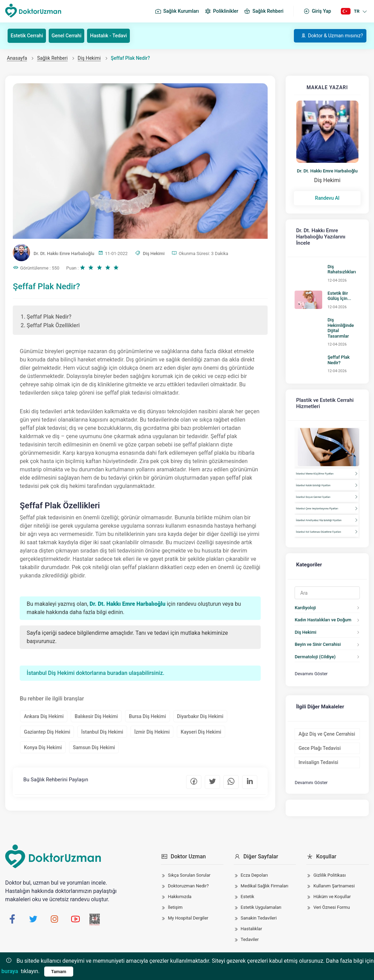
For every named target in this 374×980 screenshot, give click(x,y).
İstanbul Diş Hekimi (103, 732)
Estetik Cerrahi (30, 35)
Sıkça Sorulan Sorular (189, 870)
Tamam (59, 972)
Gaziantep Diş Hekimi (48, 732)
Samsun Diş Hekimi (95, 748)
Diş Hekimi (89, 58)
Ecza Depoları (254, 870)
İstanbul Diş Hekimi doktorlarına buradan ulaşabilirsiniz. (96, 673)
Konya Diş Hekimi (44, 748)
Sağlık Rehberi (264, 11)
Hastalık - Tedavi (121, 35)
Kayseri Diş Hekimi (202, 732)
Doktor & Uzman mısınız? (327, 35)
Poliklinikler (221, 11)
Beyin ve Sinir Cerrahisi (315, 616)
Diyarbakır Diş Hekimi (201, 717)
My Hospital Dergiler (188, 913)
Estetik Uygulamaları (261, 902)
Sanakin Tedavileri (259, 913)
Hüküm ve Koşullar (332, 891)
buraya (10, 971)
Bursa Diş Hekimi (148, 717)
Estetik (247, 891)
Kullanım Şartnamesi (334, 881)
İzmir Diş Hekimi (152, 732)
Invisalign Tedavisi (316, 731)
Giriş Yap (317, 11)
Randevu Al (327, 198)
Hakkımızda (180, 891)
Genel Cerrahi (74, 35)
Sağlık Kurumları (177, 11)
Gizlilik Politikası (329, 870)
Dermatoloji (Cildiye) (313, 628)
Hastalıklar (251, 924)
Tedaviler (250, 934)
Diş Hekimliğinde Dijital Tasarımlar (342, 312)
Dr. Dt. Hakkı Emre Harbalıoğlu (327, 171)
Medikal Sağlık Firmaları (265, 881)
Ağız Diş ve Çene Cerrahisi (325, 703)
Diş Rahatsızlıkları (343, 257)
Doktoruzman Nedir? (188, 881)
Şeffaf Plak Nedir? (343, 336)
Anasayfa (17, 58)
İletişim (175, 902)
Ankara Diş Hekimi (44, 717)
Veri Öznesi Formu (332, 902)
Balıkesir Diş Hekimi (97, 717)
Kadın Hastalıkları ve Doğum (321, 591)
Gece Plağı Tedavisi (317, 717)
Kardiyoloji (303, 579)
